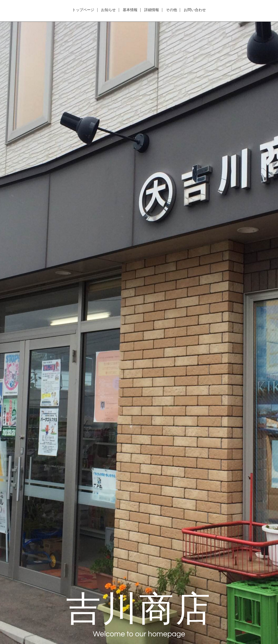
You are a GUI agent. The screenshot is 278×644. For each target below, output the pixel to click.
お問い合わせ (195, 10)
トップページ (83, 10)
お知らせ (108, 10)
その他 (171, 10)
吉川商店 (139, 608)
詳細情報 (152, 10)
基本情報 (130, 10)
